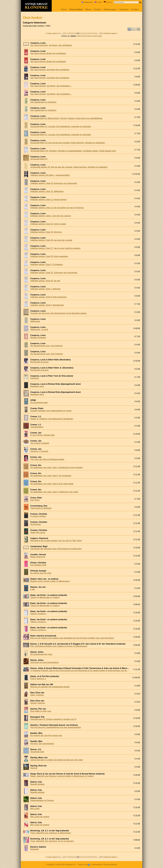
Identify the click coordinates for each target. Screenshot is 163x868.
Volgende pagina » (111, 33)
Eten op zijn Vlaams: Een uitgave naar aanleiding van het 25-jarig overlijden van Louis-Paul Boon (72, 638)
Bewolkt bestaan (37, 784)
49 (101, 33)
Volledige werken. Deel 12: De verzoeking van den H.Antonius (57, 208)
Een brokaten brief (38, 565)
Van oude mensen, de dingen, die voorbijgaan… (51, 94)
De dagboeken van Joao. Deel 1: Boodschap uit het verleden (56, 468)
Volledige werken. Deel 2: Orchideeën (47, 265)
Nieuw (88, 9)
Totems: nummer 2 (38, 630)
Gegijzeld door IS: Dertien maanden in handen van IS (53, 719)
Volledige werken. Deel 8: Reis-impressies (48, 297)
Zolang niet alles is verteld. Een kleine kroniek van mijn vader (57, 760)
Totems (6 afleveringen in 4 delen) (45, 606)
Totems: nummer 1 (38, 614)
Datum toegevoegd (94, 36)
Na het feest (36, 524)
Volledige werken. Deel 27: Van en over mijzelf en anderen (55, 248)
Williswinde (35, 321)
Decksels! (35, 849)
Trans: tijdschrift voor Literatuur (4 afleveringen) (51, 833)
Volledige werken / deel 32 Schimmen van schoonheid (54, 183)
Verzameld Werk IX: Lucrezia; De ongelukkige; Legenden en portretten (61, 126)
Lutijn (33, 589)
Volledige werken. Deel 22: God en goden (48, 224)
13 (85, 33)
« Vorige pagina (51, 33)
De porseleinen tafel (39, 403)
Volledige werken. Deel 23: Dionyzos (46, 232)
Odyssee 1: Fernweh (39, 451)
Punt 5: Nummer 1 (38, 679)
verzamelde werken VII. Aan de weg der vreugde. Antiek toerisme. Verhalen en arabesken (69, 167)
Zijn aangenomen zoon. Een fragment (47, 354)
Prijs (84, 36)
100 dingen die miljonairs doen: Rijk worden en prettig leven (56, 549)
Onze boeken (76, 9)
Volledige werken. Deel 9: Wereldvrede (47, 305)
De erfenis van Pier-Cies (41, 573)
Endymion (35, 378)
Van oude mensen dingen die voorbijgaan (48, 53)
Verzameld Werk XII (39, 159)
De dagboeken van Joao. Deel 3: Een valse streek (52, 484)
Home (64, 9)
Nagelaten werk (37, 386)
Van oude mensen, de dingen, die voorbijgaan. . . (51, 86)
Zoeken (98, 9)
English (98, 2)
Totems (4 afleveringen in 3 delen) (45, 597)
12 (81, 33)
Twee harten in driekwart (41, 508)
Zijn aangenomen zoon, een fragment (46, 346)
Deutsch (108, 2)
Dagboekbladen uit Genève (42, 800)
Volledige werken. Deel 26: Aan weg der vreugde (51, 240)
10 (75, 33)
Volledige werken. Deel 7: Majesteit (45, 289)
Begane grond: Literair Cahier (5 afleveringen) (50, 581)
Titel (79, 36)
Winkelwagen (110, 9)
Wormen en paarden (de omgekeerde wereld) (50, 687)
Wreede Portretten (38, 338)
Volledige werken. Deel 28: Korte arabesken (49, 256)
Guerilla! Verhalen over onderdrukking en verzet (51, 411)
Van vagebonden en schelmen (43, 102)
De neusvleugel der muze (41, 654)
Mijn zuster (35, 809)
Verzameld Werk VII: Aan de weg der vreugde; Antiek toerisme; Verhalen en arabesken (68, 143)
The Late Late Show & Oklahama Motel (47, 459)
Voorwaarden (97, 864)
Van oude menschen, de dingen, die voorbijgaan (51, 45)
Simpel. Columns (38, 703)
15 (91, 33)
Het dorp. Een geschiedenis (42, 744)
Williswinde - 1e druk (39, 329)
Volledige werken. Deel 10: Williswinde (47, 191)
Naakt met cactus (38, 532)
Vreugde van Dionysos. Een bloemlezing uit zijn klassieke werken (59, 313)
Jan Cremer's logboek (40, 443)
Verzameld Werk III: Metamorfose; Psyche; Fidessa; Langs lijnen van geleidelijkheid (66, 118)
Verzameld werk (37, 752)
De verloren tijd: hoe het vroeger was (46, 735)
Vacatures (124, 9)
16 (95, 33)
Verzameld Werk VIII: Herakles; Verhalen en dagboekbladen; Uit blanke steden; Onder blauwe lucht (73, 151)
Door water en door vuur (41, 711)
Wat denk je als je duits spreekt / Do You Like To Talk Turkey (56, 541)
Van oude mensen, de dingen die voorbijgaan (50, 70)
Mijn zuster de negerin (40, 817)
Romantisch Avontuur (40, 362)
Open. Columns (37, 695)
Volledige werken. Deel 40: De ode (45, 281)
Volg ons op (84, 864)
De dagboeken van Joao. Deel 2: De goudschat (51, 476)
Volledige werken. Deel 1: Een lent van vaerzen (51, 216)
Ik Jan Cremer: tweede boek (42, 435)
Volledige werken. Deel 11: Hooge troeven (48, 200)
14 (88, 33)
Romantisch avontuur (40, 370)
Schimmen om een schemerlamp (45, 662)
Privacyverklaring (110, 864)
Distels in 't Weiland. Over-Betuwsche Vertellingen (52, 419)
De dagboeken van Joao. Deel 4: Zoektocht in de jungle (54, 492)
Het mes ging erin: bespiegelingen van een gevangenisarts (56, 727)
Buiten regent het (38, 557)
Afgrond (34, 768)
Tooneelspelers (37, 427)
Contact (135, 9)
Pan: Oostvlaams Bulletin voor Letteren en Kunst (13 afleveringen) (59, 646)
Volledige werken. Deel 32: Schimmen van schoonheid (54, 273)
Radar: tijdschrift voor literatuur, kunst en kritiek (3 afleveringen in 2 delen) (62, 776)
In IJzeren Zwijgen (38, 516)
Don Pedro (35, 500)
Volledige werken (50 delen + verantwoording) (50, 175)
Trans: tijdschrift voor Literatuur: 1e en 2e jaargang (52, 841)
